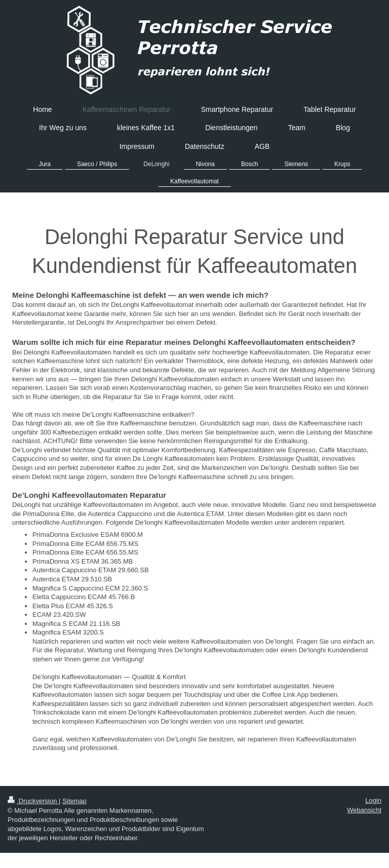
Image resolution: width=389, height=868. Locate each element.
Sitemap (74, 801)
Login (373, 800)
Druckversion (33, 801)
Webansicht (364, 810)
